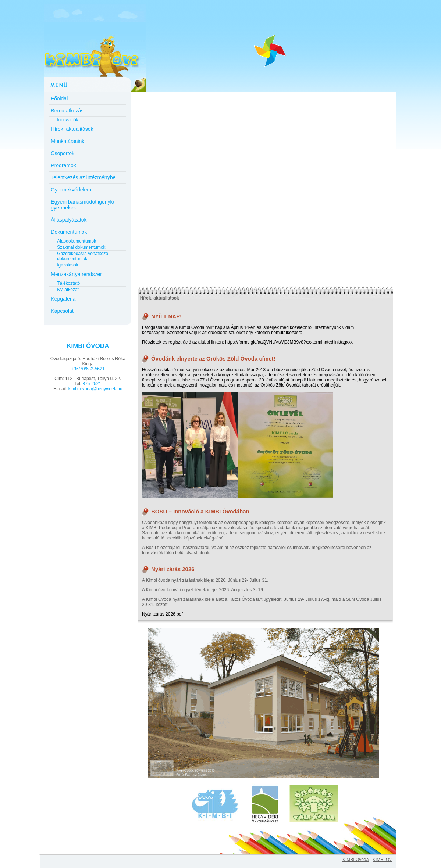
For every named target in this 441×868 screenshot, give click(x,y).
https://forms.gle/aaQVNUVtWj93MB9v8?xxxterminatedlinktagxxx (289, 342)
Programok (63, 165)
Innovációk (67, 120)
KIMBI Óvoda (355, 860)
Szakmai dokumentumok (81, 247)
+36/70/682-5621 (88, 369)
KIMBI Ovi (383, 860)
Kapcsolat (62, 311)
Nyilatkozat (68, 290)
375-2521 (92, 384)
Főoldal (59, 98)
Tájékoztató (68, 283)
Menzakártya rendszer (76, 274)
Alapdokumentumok (77, 241)
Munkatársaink (67, 141)
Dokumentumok (69, 232)
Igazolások (67, 265)
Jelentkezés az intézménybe (83, 177)
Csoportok (63, 153)
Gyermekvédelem (71, 190)
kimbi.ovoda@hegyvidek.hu (95, 389)
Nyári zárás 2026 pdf (162, 614)
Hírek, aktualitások (72, 129)
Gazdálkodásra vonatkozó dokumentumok (83, 256)
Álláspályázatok (69, 220)
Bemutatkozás (67, 111)
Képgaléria (63, 299)
